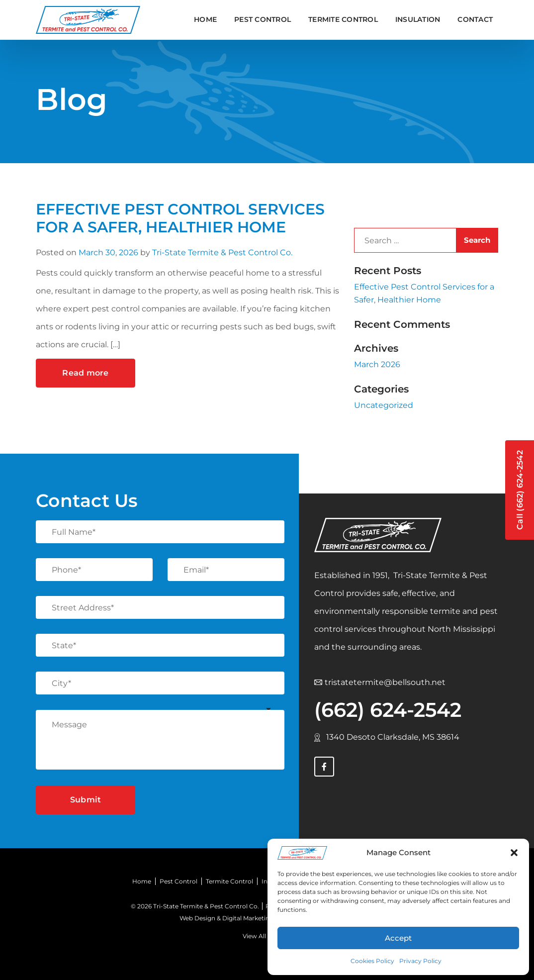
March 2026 (377, 364)
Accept (398, 938)
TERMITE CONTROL (343, 19)
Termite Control (229, 881)
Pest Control (178, 881)
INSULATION (418, 19)
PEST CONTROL (263, 19)
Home (205, 19)
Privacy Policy (420, 961)
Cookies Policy (372, 961)
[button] (514, 853)
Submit (86, 800)
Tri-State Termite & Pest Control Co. (222, 252)
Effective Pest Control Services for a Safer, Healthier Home (180, 218)
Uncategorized (384, 405)
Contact (475, 19)
